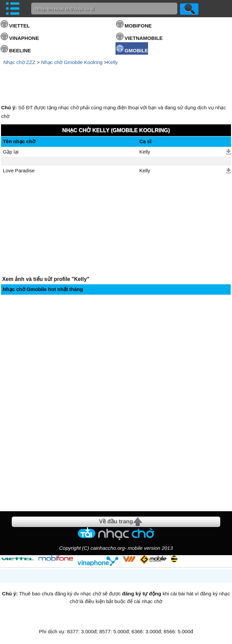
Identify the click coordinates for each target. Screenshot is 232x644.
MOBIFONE (138, 26)
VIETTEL (19, 26)
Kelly (112, 62)
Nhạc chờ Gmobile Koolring (72, 62)
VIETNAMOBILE (144, 38)
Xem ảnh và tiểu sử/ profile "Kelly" (46, 279)
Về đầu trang (116, 521)
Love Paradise (19, 171)
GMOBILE (136, 50)
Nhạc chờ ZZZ (19, 62)
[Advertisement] (116, 85)
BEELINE (20, 50)
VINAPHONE (24, 38)
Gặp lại (11, 152)
